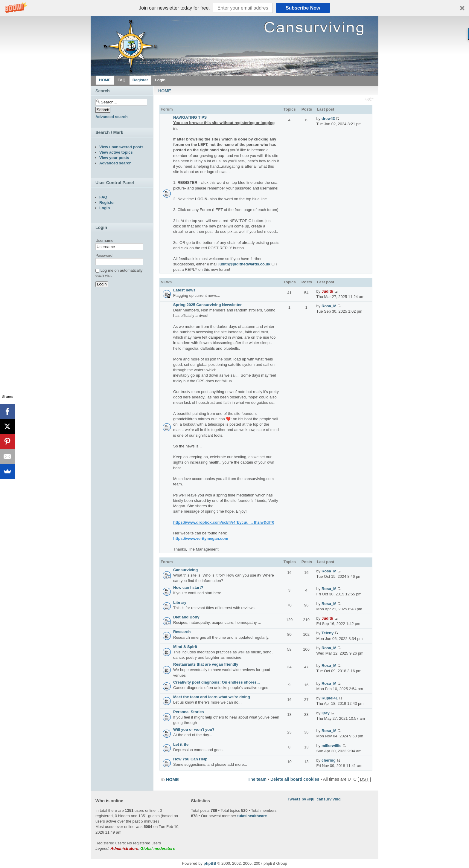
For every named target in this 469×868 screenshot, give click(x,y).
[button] (234, 8)
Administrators (124, 848)
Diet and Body (186, 617)
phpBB (210, 863)
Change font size (370, 100)
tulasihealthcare (252, 816)
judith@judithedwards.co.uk (244, 264)
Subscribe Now (303, 8)
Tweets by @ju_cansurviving (314, 799)
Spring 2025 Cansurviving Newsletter (207, 305)
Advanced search (112, 117)
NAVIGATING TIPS (190, 117)
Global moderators (158, 848)
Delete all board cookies (295, 779)
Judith (327, 291)
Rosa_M (329, 306)
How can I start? (188, 587)
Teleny (328, 633)
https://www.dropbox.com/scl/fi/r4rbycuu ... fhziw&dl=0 (224, 522)
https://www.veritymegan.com (201, 538)
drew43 (328, 119)
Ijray (326, 713)
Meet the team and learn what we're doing (212, 697)
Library (180, 602)
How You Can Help (190, 759)
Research (182, 632)
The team (257, 779)
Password (104, 255)
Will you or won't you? (194, 729)
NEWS (166, 282)
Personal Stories (189, 712)
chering (329, 760)
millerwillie (331, 746)
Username (104, 240)
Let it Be (181, 744)
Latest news (184, 290)
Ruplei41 (330, 698)
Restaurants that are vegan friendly (206, 664)
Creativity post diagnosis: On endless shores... (217, 682)
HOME (165, 91)
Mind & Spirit (185, 647)
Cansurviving (185, 570)
